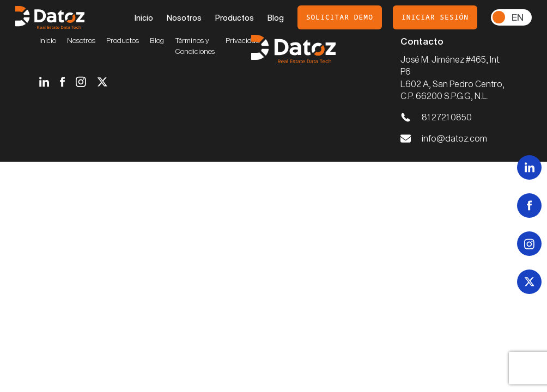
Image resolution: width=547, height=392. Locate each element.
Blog (276, 18)
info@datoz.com (454, 138)
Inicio (144, 18)
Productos (235, 18)
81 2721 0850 (447, 117)
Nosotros (184, 18)
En (518, 17)
